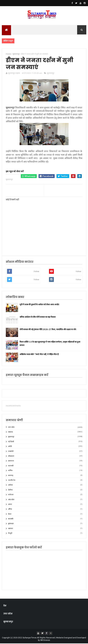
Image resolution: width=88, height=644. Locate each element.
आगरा (10, 505)
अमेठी (10, 447)
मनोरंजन (11, 495)
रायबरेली (11, 452)
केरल (10, 514)
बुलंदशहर (11, 524)
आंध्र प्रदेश (11, 500)
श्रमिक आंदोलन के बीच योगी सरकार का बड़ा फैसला (38, 317)
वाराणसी (11, 466)
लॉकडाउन (11, 456)
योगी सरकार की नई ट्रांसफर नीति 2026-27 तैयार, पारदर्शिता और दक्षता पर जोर (48, 330)
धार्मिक (10, 471)
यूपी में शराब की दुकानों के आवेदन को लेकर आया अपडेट (39, 305)
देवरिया (10, 490)
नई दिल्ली (11, 442)
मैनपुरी (10, 534)
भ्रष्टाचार (11, 529)
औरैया (10, 510)
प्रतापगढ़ (11, 476)
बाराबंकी (11, 519)
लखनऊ (10, 432)
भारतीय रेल (12, 481)
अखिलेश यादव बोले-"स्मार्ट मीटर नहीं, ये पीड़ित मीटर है (39, 355)
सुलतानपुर (51, 73)
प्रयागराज (11, 461)
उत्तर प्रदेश (11, 427)
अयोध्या (10, 485)
